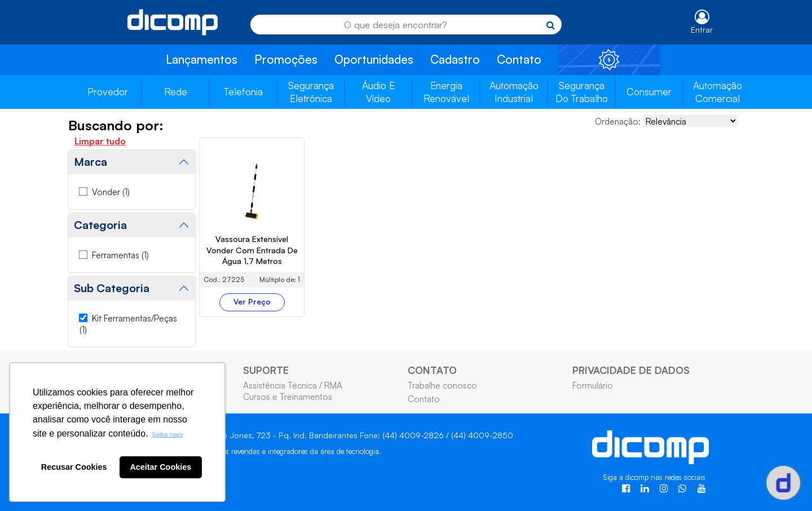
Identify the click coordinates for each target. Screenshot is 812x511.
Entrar (702, 30)
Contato (519, 59)
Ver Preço (252, 302)
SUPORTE (266, 370)
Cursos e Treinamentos (288, 397)
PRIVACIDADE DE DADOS (631, 370)
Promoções (286, 59)
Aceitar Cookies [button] (160, 467)
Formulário (593, 385)
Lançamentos (202, 59)
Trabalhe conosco (442, 385)
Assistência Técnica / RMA (293, 385)
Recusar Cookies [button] (74, 467)
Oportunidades (374, 59)
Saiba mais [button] (167, 434)
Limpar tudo (100, 141)
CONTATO (432, 370)
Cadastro (455, 59)
